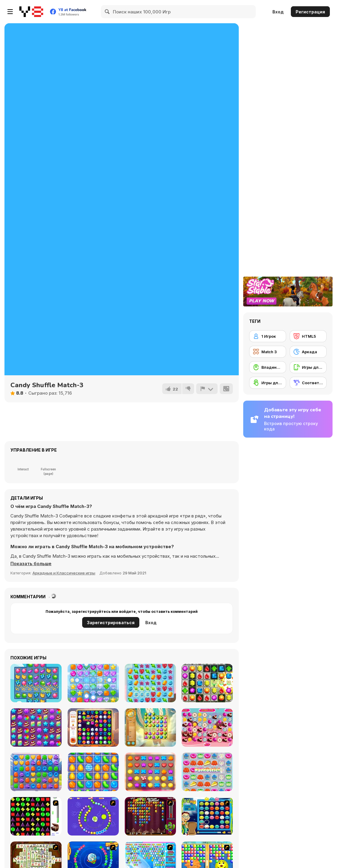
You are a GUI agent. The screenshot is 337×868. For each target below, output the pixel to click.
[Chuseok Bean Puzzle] (207, 816)
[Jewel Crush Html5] (93, 683)
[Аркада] (308, 352)
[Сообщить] (207, 389)
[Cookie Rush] (150, 772)
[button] (31, 564)
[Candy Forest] (36, 727)
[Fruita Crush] (36, 683)
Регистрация (310, 12)
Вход (278, 12)
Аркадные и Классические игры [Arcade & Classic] (64, 573)
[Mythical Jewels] (93, 727)
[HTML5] (308, 336)
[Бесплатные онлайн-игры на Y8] (31, 12)
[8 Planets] (93, 816)
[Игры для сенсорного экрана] (268, 383)
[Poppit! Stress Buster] (150, 816)
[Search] (107, 12)
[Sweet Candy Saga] (150, 683)
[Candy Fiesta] (93, 772)
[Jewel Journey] (150, 727)
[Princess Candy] (36, 772)
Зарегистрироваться (111, 623)
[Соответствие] (308, 383)
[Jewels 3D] (36, 816)
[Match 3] (268, 352)
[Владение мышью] (268, 367)
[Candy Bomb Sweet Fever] (207, 683)
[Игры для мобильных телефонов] (308, 367)
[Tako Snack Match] (207, 772)
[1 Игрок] (268, 336)
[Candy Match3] (207, 727)
